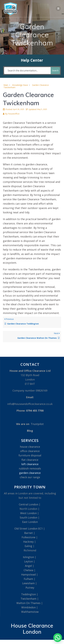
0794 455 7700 (35, 411)
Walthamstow (30, 612)
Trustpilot (37, 424)
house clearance (30, 447)
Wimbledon (29, 607)
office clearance (30, 451)
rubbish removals (30, 468)
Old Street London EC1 (29, 529)
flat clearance (30, 460)
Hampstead (28, 574)
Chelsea (28, 570)
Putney (30, 588)
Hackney (28, 542)
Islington (28, 557)
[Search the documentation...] (27, 71)
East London (30, 522)
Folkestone (29, 537)
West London (28, 513)
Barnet (29, 533)
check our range (30, 477)
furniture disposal (30, 455)
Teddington (29, 594)
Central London (29, 504)
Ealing (28, 546)
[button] (58, 638)
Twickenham (29, 599)
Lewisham (28, 583)
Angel (28, 566)
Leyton (29, 561)
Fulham (28, 579)
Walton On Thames (28, 603)
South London (29, 517)
